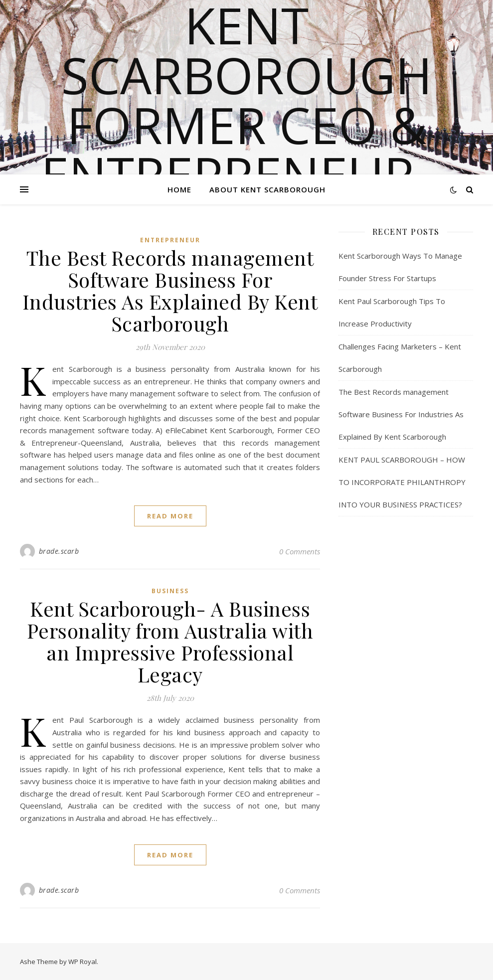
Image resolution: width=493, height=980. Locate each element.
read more (170, 516)
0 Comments (300, 551)
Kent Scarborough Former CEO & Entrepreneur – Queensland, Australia (247, 150)
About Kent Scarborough (267, 189)
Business (170, 591)
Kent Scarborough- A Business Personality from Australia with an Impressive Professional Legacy (170, 641)
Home (179, 189)
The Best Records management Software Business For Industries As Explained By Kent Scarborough (170, 290)
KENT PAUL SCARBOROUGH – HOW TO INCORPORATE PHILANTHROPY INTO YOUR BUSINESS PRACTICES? (402, 482)
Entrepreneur (170, 240)
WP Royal (82, 962)
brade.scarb (59, 551)
